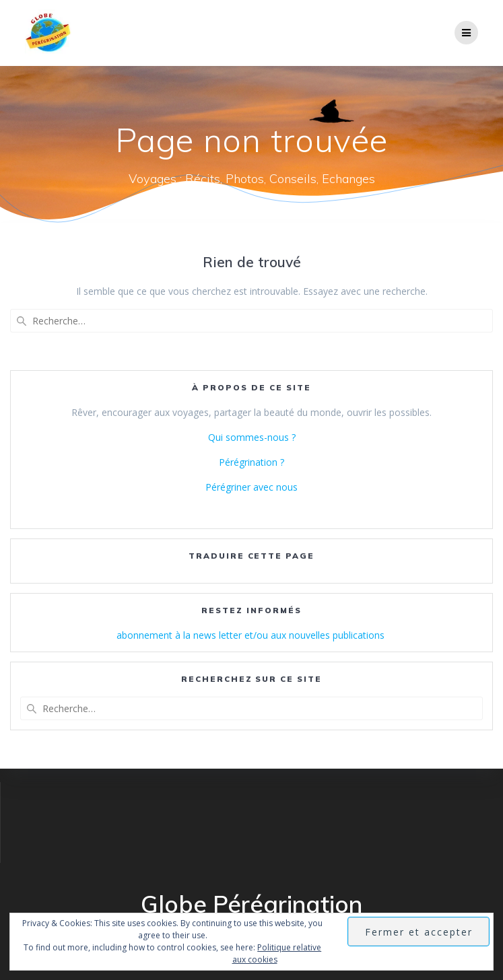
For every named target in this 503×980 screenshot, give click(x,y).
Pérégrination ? (252, 462)
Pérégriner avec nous (252, 487)
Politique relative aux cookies (277, 953)
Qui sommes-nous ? (252, 437)
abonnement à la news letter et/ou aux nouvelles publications (252, 635)
